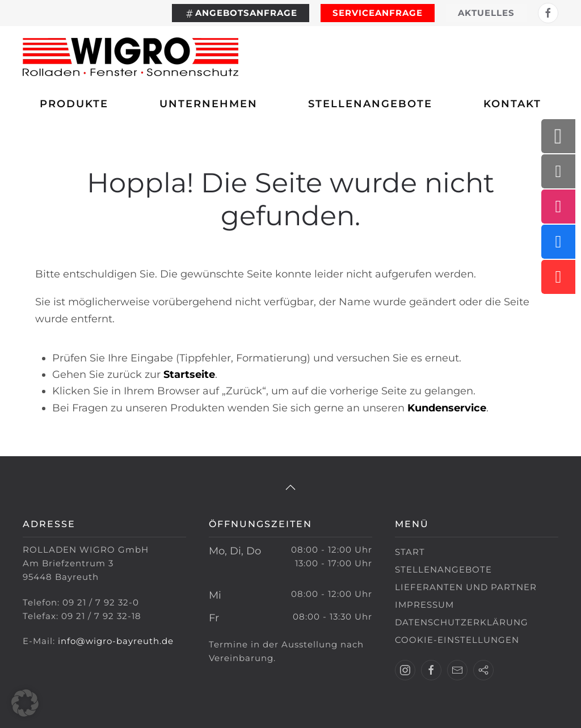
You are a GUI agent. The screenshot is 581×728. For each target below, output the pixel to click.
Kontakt (512, 104)
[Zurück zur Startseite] (130, 57)
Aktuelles (486, 13)
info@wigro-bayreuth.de (116, 641)
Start (410, 552)
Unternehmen (209, 104)
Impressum (424, 605)
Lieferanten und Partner (466, 587)
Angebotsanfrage (241, 13)
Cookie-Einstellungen (457, 640)
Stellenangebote (370, 104)
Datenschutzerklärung (462, 622)
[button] (290, 487)
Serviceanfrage (378, 13)
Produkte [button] (74, 104)
